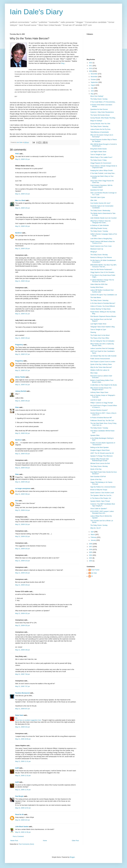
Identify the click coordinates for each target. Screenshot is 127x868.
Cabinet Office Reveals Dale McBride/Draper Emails (100, 460)
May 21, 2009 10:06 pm (23, 739)
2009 (91, 71)
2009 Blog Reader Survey (99, 228)
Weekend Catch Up (97, 249)
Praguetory (19, 345)
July (92, 88)
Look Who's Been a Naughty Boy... (102, 239)
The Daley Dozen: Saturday (99, 126)
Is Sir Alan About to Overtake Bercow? (103, 303)
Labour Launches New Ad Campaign (102, 348)
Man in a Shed (20, 200)
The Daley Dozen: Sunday (99, 99)
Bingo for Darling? (96, 121)
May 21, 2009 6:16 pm (23, 524)
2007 (91, 547)
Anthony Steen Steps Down (99, 392)
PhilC (17, 154)
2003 (91, 558)
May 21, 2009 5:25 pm (23, 208)
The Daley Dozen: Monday (99, 255)
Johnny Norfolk (21, 391)
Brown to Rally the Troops (99, 490)
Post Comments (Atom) (26, 844)
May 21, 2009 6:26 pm (23, 573)
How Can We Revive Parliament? (101, 270)
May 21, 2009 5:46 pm (23, 401)
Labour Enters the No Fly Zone (100, 129)
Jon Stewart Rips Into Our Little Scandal (103, 356)
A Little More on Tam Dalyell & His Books (104, 385)
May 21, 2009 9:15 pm (23, 727)
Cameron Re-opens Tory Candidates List (104, 295)
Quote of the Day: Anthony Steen (101, 364)
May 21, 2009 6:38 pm (23, 650)
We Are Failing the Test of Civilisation (102, 341)
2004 (91, 555)
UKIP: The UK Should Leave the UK (102, 453)
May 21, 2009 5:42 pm (23, 385)
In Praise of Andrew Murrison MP (101, 418)
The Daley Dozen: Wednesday (100, 211)
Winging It (94, 252)
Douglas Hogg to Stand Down (100, 450)
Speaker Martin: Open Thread (100, 501)
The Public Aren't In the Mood (100, 335)
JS (92, 576)
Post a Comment (18, 836)
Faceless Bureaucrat (22, 693)
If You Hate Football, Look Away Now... (103, 173)
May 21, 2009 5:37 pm (23, 354)
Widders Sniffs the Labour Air (100, 370)
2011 (91, 66)
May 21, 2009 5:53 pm (23, 454)
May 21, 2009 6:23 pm (23, 561)
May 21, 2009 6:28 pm (23, 585)
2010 (91, 68)
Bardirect (19, 233)
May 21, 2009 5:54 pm (23, 468)
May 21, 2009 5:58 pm (23, 494)
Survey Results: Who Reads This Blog (103, 118)
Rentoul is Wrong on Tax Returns (101, 257)
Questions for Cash (97, 190)
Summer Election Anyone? (99, 410)
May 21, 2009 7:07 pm (23, 686)
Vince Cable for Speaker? (99, 509)
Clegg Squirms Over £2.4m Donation (102, 272)
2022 (91, 63)
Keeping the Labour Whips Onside (102, 171)
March (93, 535)
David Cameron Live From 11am (101, 246)
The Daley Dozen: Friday (98, 160)
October (94, 80)
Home (45, 841)
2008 (91, 544)
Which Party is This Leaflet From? (101, 157)
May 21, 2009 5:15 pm (23, 159)
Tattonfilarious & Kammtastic (100, 132)
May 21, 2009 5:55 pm (23, 482)
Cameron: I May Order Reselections (102, 112)
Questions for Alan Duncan (99, 109)
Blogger (72, 857)
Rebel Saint (19, 715)
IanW (17, 768)
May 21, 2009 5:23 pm (23, 194)
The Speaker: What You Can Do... (101, 495)
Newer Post (14, 841)
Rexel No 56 (19, 815)
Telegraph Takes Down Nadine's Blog (102, 327)
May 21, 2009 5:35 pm (23, 338)
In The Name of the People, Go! (101, 498)
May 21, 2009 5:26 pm (23, 226)
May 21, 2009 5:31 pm (23, 314)
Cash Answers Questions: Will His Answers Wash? (101, 186)
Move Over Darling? (97, 96)
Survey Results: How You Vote (100, 124)
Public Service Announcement (100, 359)
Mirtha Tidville (20, 377)
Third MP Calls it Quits (98, 197)
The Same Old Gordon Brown (100, 115)
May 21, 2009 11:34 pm (23, 790)
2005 (91, 552)
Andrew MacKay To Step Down (100, 309)
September (95, 82)
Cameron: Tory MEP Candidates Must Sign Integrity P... (103, 505)
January (94, 540)
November (94, 77)
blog (63, 63)
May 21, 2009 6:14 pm (23, 510)
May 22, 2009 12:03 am (23, 808)
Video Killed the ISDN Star (99, 284)
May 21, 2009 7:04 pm (23, 674)
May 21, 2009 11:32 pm (23, 776)
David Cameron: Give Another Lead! (102, 493)
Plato (17, 407)
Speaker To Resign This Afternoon (101, 456)
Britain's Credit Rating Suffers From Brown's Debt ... (102, 381)
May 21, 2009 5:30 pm (23, 281)
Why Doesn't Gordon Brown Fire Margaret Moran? (101, 389)
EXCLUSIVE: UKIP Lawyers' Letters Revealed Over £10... (102, 512)
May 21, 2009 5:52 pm (23, 433)
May (92, 94)
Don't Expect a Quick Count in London (103, 362)
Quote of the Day (96, 469)
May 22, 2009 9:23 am (23, 820)
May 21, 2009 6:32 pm (23, 613)
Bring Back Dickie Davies (99, 149)
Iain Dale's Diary (36, 12)
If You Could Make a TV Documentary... (103, 102)
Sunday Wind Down (97, 287)
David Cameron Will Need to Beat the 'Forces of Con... (103, 242)
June (93, 91)
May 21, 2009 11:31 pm (23, 761)
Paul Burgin (19, 796)
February (94, 537)
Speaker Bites (95, 435)
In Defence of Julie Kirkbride (100, 225)
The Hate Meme (96, 298)
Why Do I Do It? (96, 528)
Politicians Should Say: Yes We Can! (102, 421)
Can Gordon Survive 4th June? (100, 203)
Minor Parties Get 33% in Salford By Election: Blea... (102, 345)
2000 (91, 561)
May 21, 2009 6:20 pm (23, 536)
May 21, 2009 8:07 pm (23, 709)
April (92, 532)
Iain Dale (94, 573)
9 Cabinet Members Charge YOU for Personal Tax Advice (102, 281)
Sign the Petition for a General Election (103, 487)
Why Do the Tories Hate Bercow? (101, 367)
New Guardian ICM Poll (98, 477)
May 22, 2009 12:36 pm (23, 832)
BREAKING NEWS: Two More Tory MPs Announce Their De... (103, 266)
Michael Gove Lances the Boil (100, 463)
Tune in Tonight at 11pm (98, 155)
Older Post (75, 841)
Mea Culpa (94, 373)
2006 (91, 550)
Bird (17, 501)
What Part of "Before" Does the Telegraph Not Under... (100, 222)
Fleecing (93, 332)
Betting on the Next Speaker (100, 447)
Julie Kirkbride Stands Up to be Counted (103, 218)
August (93, 85)
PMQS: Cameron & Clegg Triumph (102, 403)
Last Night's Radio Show (98, 152)
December (94, 74)
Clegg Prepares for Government (101, 163)
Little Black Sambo (22, 827)
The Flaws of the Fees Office (100, 338)
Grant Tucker (95, 570)
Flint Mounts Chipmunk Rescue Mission (103, 316)
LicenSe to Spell (96, 400)
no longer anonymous (23, 489)
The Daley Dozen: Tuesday (99, 231)
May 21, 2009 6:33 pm (23, 626)
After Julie (94, 200)
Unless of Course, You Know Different (103, 306)
